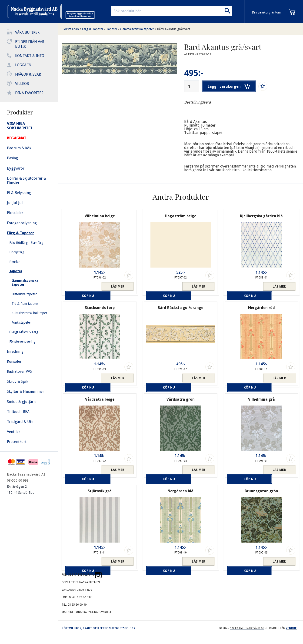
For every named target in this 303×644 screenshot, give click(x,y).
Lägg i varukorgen (230, 86)
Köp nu (82, 286)
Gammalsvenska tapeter (137, 29)
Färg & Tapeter (93, 29)
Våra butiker (27, 32)
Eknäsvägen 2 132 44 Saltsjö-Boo (21, 490)
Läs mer (118, 286)
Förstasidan (71, 29)
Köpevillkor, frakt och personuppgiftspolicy (98, 628)
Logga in (23, 65)
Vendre (291, 628)
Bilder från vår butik (30, 44)
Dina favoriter (29, 93)
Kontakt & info (30, 56)
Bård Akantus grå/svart (173, 29)
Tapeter (112, 29)
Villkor (22, 84)
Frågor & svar (28, 74)
